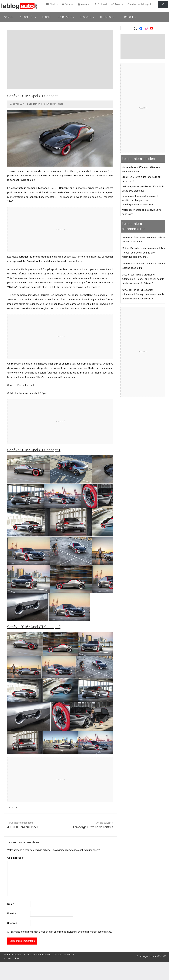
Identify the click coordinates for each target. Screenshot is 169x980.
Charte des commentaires (38, 955)
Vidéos (69, 4)
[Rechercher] (163, 4)
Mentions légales (13, 955)
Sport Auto (66, 17)
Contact (8, 959)
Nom (11, 904)
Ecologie (87, 17)
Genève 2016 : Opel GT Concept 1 (34, 450)
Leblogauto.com (147, 957)
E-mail (12, 914)
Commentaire (16, 858)
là (27, 171)
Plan (17, 959)
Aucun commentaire (53, 104)
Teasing (12, 171)
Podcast (102, 4)
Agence (119, 4)
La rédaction (34, 104)
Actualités (28, 17)
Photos (54, 4)
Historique (109, 17)
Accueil (8, 17)
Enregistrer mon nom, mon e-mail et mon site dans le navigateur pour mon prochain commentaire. (61, 932)
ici (20, 171)
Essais (46, 17)
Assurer (85, 4)
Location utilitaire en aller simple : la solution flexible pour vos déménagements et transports (140, 200)
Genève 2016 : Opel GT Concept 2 (34, 627)
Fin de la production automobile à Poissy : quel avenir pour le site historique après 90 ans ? (143, 253)
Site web (12, 923)
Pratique (130, 17)
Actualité (13, 808)
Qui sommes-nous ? (64, 955)
